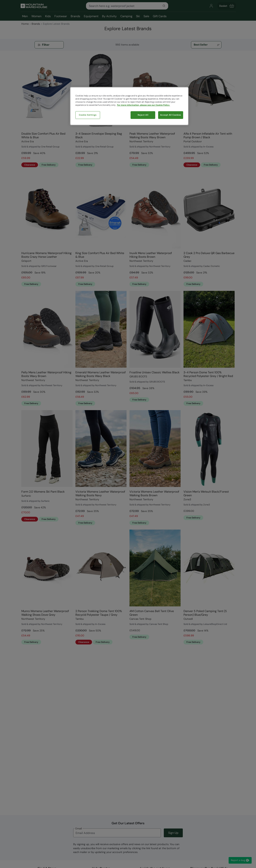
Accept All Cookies (171, 115)
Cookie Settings (88, 115)
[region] (129, 106)
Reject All (143, 115)
